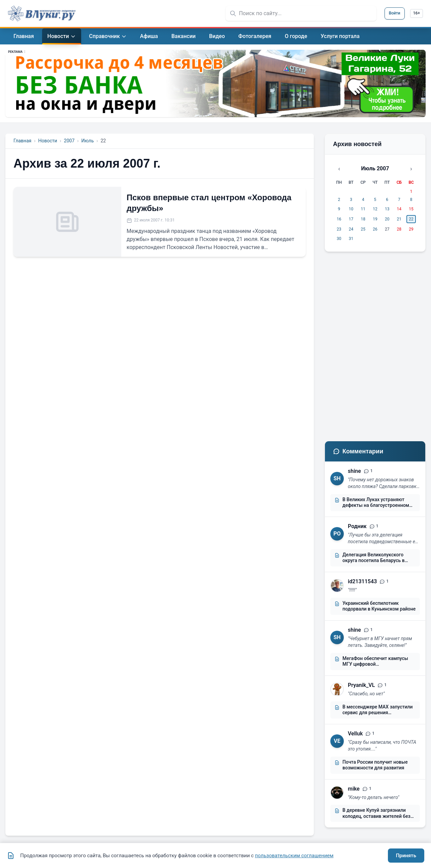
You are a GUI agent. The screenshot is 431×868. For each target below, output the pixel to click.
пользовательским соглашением (294, 856)
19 (375, 219)
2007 (69, 141)
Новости (47, 141)
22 (411, 219)
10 (351, 209)
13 (387, 209)
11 (363, 209)
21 (399, 219)
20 (387, 219)
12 (375, 209)
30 (339, 239)
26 (375, 229)
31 (351, 239)
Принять (406, 856)
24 (351, 229)
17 (351, 219)
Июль (87, 141)
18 (363, 219)
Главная (22, 141)
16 (339, 219)
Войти (395, 13)
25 (363, 229)
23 (339, 229)
